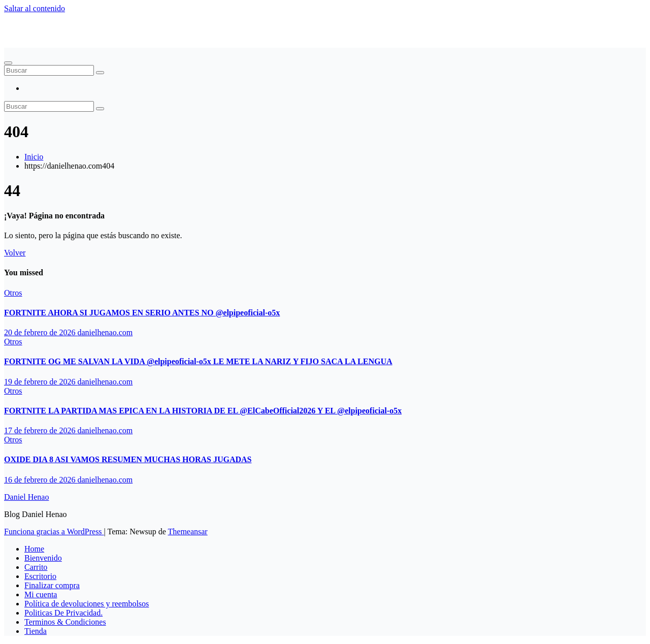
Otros (13, 293)
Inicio (34, 157)
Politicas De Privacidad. (63, 613)
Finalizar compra (52, 585)
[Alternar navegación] (8, 63)
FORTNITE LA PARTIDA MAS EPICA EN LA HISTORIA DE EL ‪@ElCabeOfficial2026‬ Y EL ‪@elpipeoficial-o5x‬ (203, 411)
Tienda (36, 631)
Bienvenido (43, 558)
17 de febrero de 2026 (41, 430)
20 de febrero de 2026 (41, 332)
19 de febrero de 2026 (41, 382)
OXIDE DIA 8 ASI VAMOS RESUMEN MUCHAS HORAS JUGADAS (128, 459)
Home (34, 549)
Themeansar (188, 532)
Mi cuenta (41, 594)
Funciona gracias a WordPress (54, 532)
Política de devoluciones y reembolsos (87, 604)
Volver (15, 253)
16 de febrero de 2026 (41, 480)
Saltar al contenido (35, 8)
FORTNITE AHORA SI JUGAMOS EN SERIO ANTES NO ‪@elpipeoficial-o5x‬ (142, 313)
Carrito (36, 567)
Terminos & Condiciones (65, 622)
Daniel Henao (26, 26)
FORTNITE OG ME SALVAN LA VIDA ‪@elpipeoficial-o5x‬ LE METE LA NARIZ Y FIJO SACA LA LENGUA (198, 361)
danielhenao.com (105, 332)
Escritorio (40, 576)
